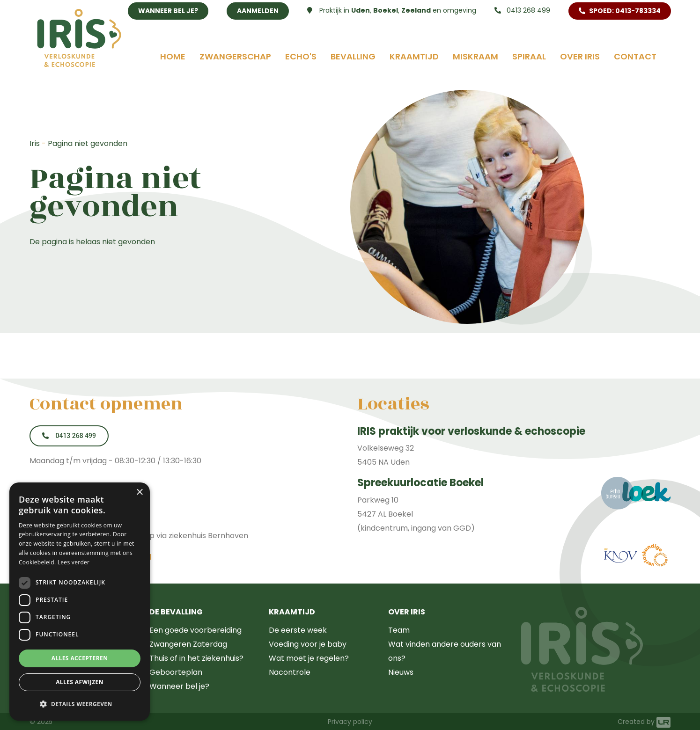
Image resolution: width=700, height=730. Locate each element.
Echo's (301, 56)
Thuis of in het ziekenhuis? (196, 658)
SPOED (620, 11)
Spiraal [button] (529, 56)
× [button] (139, 493)
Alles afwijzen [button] (80, 682)
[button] (80, 704)
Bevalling (353, 56)
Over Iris (580, 56)
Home (173, 56)
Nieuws (401, 672)
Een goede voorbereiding (195, 630)
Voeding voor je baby (308, 644)
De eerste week (298, 630)
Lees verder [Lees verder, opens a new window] (74, 562)
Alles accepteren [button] (80, 658)
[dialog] (80, 602)
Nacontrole (290, 672)
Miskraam (475, 56)
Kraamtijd (414, 56)
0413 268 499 (522, 10)
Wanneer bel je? (168, 11)
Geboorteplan (176, 672)
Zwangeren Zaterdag (188, 644)
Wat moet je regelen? (309, 658)
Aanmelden (258, 11)
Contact (635, 56)
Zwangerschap (235, 56)
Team (399, 630)
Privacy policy (350, 722)
